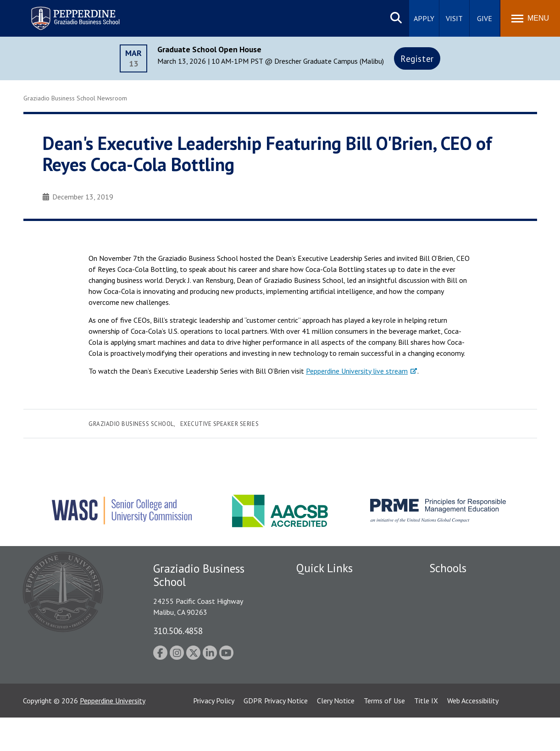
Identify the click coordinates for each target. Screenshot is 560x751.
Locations (311, 585)
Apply (424, 18)
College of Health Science (469, 675)
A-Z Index (311, 681)
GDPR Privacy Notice (276, 734)
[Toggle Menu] (530, 18)
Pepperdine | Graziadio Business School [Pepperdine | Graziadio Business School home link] (63, 13)
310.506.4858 (178, 631)
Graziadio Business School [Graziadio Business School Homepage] (469, 618)
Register (417, 58)
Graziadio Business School (131, 424)
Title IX (426, 734)
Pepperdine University (113, 734)
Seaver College (452, 585)
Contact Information (328, 665)
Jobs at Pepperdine (325, 649)
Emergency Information (333, 634)
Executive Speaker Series (219, 424)
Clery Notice (336, 734)
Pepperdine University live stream (357, 371)
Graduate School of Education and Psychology (482, 638)
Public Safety (317, 602)
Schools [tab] (448, 568)
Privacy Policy (214, 734)
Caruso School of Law (463, 602)
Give (485, 18)
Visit (454, 18)
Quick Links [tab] (324, 568)
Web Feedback (318, 697)
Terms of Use (384, 734)
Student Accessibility (328, 618)
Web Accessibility (473, 734)
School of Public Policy (465, 659)
